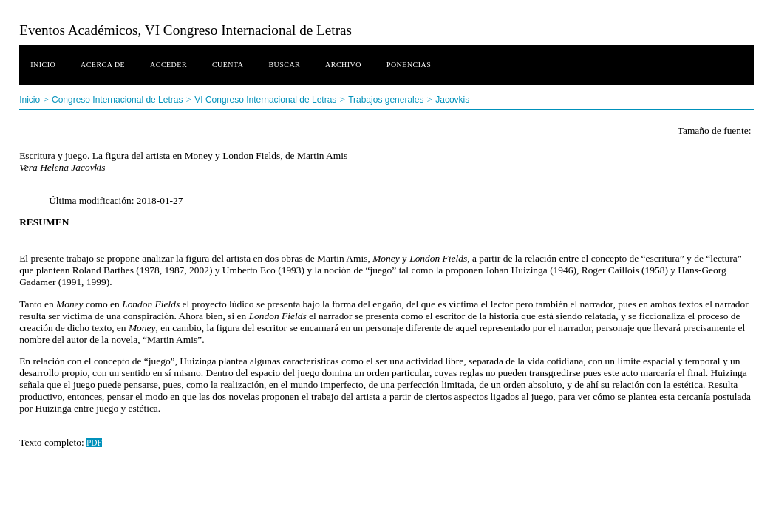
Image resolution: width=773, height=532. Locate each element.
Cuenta (228, 65)
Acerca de (103, 65)
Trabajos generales (386, 100)
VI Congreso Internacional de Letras (265, 100)
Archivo (343, 65)
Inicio (43, 65)
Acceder (168, 65)
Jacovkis (452, 100)
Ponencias (409, 65)
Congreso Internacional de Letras (117, 100)
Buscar (284, 65)
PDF (94, 443)
